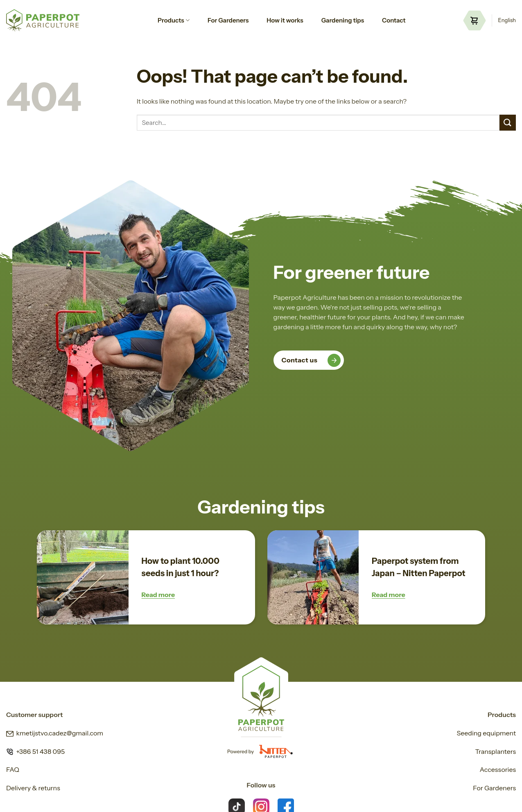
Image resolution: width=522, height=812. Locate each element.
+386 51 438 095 (35, 751)
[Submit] (508, 123)
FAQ (13, 769)
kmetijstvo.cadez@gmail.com (55, 733)
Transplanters (495, 751)
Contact (394, 20)
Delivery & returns (33, 788)
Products (174, 20)
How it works (285, 20)
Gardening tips (343, 20)
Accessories (498, 769)
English (507, 20)
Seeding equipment (486, 733)
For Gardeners (228, 20)
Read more (158, 595)
